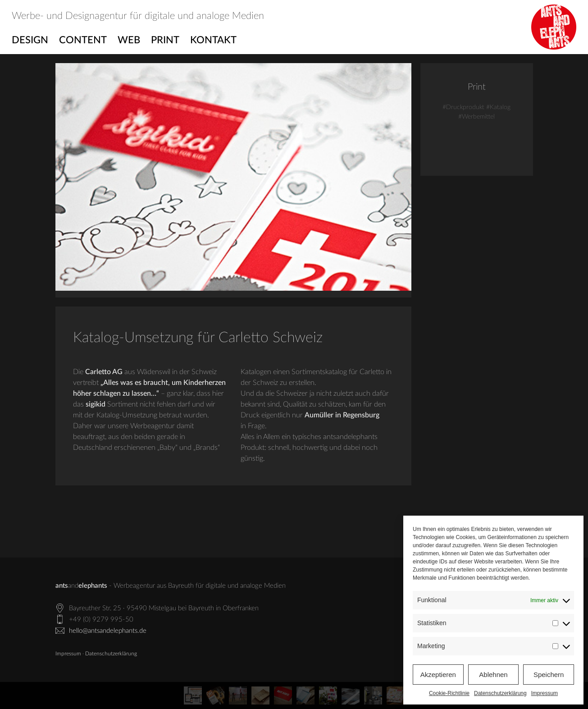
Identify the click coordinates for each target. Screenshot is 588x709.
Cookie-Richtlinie (449, 693)
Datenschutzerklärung (500, 693)
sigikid (96, 404)
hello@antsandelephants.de (108, 631)
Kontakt (213, 40)
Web (129, 40)
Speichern (549, 675)
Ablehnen (493, 675)
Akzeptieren (438, 675)
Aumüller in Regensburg (342, 415)
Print (165, 40)
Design (30, 40)
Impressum (545, 693)
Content (83, 40)
